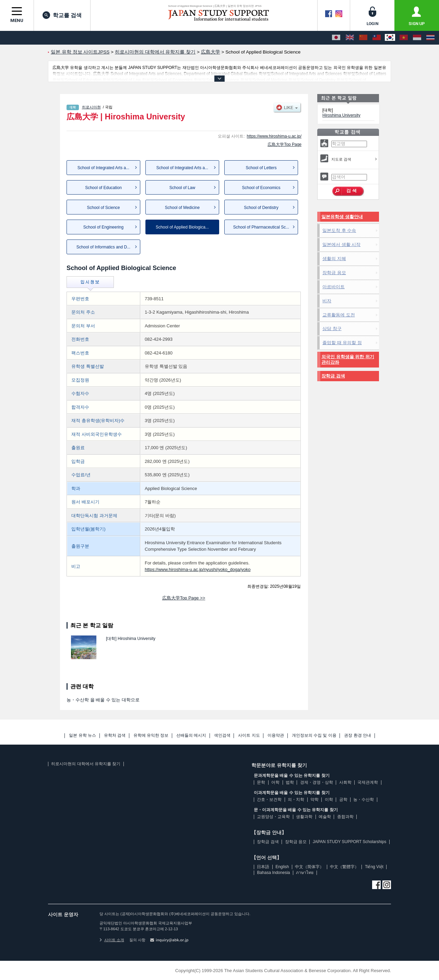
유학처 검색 (115, 736)
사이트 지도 (249, 736)
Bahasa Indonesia (273, 873)
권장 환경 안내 (358, 736)
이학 (329, 800)
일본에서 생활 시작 (341, 244)
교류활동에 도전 (339, 315)
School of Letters (261, 168)
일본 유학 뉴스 (82, 736)
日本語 (263, 867)
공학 (343, 800)
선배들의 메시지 (191, 736)
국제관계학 (368, 782)
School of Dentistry (261, 208)
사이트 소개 (112, 940)
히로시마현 (91, 107)
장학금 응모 (334, 273)
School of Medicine (182, 208)
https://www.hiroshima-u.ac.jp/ (274, 136)
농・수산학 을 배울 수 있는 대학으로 (103, 700)
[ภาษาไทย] (430, 38)
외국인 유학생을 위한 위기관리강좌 (348, 359)
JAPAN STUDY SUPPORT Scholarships (350, 842)
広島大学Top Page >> (184, 598)
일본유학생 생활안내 (342, 217)
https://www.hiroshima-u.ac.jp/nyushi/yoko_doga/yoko (198, 569)
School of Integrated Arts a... (103, 168)
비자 (327, 301)
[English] (350, 38)
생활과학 (304, 817)
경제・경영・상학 (317, 782)
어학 (275, 782)
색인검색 (222, 736)
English (282, 867)
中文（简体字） (309, 867)
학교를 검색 (62, 15)
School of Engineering (103, 227)
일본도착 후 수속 (339, 230)
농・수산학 (364, 800)
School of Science (103, 208)
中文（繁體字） (344, 867)
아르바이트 (334, 287)
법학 (290, 782)
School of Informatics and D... (103, 247)
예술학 (325, 817)
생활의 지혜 (334, 259)
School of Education (103, 188)
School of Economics (261, 188)
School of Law (182, 188)
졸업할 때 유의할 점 (342, 343)
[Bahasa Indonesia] (417, 38)
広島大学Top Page (284, 144)
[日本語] (336, 38)
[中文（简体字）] (363, 38)
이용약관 (276, 736)
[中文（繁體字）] (377, 38)
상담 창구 (332, 329)
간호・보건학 (269, 800)
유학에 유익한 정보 (151, 736)
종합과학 (345, 817)
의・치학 (296, 800)
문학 (261, 782)
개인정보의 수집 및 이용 (314, 736)
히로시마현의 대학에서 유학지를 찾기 (86, 764)
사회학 (345, 782)
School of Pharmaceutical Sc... (261, 227)
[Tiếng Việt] (404, 38)
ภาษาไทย (305, 873)
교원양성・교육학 (273, 817)
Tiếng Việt (374, 867)
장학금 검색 (333, 376)
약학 (315, 800)
